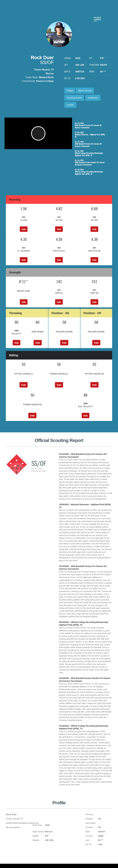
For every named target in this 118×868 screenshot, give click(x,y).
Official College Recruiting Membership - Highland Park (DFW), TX (92, 154)
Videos (70, 90)
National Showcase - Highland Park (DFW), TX (92, 135)
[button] (39, 135)
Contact (70, 105)
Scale (24, 229)
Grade (38, 343)
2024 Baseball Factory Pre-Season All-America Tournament (92, 125)
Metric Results (85, 90)
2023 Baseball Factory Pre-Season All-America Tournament (92, 144)
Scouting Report (74, 98)
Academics (93, 98)
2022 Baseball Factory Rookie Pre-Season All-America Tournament (92, 165)
